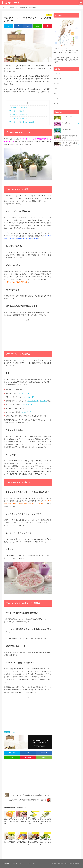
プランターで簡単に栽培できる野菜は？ (65, 142)
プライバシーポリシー (18, 863)
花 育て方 (57, 73)
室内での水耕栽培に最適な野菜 (65, 135)
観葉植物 (57, 83)
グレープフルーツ (23, 393)
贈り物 (56, 102)
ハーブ (56, 88)
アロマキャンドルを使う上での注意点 (22, 122)
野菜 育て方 (58, 78)
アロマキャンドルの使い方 (18, 118)
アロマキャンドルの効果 (17, 111)
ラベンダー (25, 412)
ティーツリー (32, 401)
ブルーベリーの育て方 (65, 129)
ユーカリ (43, 401)
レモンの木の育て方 (64, 116)
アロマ (7, 732)
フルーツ (57, 98)
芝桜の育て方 (62, 122)
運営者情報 (6, 863)
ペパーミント (28, 397)
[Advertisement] (28, 334)
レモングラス (26, 405)
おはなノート (11, 3)
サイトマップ (31, 863)
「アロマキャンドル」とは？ (19, 107)
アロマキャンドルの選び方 (18, 115)
